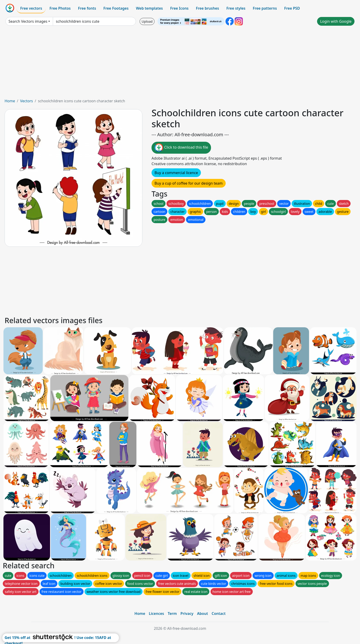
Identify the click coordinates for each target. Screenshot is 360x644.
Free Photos (60, 8)
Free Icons (179, 8)
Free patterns (265, 8)
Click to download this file (181, 148)
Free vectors (31, 8)
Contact (219, 613)
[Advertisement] (180, 64)
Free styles (236, 8)
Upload (147, 21)
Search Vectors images (28, 21)
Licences (156, 613)
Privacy (187, 613)
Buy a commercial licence (176, 173)
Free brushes (207, 8)
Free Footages (116, 8)
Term (172, 613)
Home (10, 101)
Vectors (26, 101)
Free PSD (292, 8)
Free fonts (87, 8)
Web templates (149, 8)
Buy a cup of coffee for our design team (189, 183)
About (202, 613)
